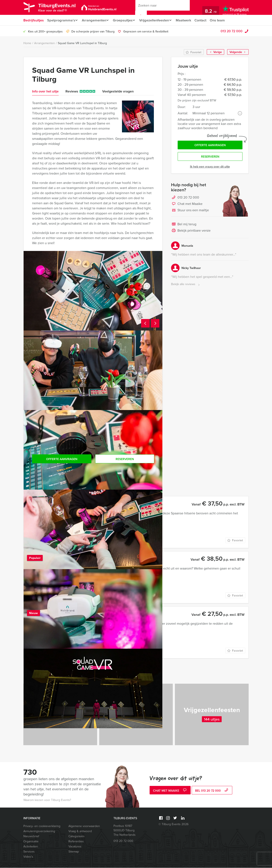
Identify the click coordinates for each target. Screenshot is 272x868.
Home (27, 43)
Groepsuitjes (125, 20)
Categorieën (76, 836)
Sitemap (74, 852)
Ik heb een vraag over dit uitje (210, 168)
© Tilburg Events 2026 (174, 824)
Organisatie (31, 842)
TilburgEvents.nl (60, 8)
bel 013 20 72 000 (212, 791)
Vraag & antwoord (80, 831)
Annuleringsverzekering (39, 831)
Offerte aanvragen (210, 146)
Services (29, 852)
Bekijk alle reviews (186, 286)
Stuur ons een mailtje (190, 212)
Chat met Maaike (187, 205)
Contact (205, 20)
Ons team (223, 20)
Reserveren (210, 158)
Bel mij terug (184, 226)
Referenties (76, 842)
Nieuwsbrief (31, 836)
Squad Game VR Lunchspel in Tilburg (82, 43)
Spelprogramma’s (61, 20)
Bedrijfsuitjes (33, 20)
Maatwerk (188, 20)
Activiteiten (31, 847)
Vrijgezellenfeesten (157, 20)
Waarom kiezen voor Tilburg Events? (47, 800)
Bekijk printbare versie (191, 232)
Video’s (28, 857)
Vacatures (75, 847)
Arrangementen (95, 20)
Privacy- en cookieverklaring (42, 826)
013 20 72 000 (232, 31)
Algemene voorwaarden (84, 826)
